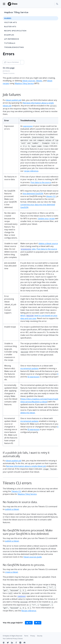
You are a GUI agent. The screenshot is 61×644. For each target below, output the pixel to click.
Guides (8, 18)
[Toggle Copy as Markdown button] (22, 62)
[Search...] (52, 4)
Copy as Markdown (12, 62)
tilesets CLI (51, 195)
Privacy (33, 633)
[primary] (29, 620)
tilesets (39, 81)
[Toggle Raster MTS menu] (54, 27)
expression (28, 126)
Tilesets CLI (16, 490)
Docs (15, 4)
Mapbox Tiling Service (16, 12)
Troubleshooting (18, 47)
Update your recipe (46, 217)
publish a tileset (12, 508)
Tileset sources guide (32, 555)
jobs (28, 248)
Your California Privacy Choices (13, 636)
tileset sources (29, 81)
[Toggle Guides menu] (54, 18)
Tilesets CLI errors (9, 73)
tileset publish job (14, 100)
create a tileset (12, 571)
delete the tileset (28, 411)
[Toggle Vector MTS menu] (54, 22)
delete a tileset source (48, 242)
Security (40, 633)
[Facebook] (17, 640)
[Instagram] (22, 640)
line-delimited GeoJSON (33, 192)
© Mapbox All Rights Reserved (12, 633)
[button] (57, 4)
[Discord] (26, 640)
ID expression (34, 375)
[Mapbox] (9, 4)
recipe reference (31, 170)
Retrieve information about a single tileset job (26, 465)
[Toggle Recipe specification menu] (54, 31)
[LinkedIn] (13, 640)
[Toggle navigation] (4, 4)
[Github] (5, 640)
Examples (9, 35)
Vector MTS (11, 22)
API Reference (16, 39)
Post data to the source (41, 181)
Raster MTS (10, 27)
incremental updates (29, 367)
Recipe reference (29, 608)
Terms (26, 633)
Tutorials (14, 43)
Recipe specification (15, 31)
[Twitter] (9, 640)
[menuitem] (57, 4)
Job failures (6, 71)
